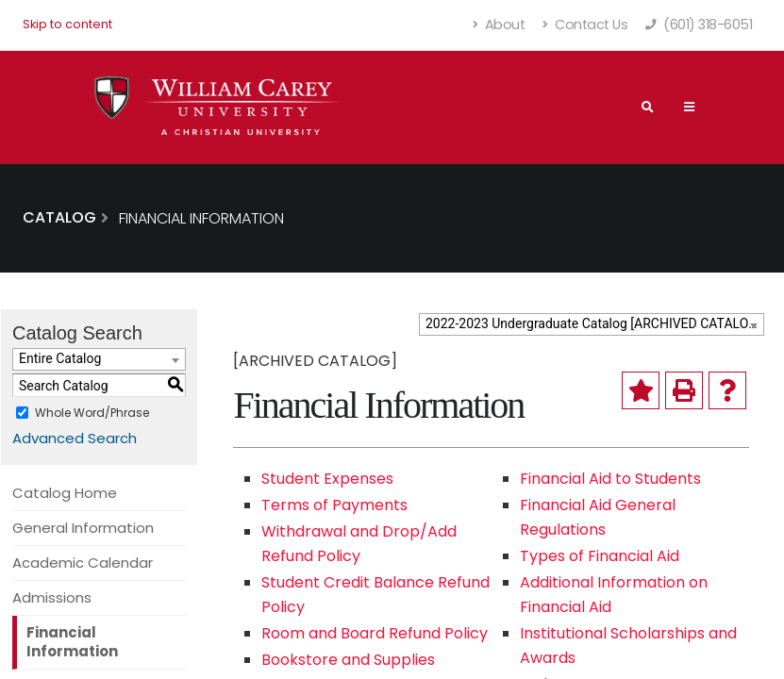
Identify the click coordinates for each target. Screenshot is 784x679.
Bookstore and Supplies (348, 660)
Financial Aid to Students (610, 479)
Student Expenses (327, 479)
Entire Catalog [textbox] (60, 358)
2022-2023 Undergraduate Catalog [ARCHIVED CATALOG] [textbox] (593, 323)
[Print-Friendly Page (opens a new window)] (684, 390)
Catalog (59, 217)
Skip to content (67, 24)
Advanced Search (75, 438)
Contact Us (585, 25)
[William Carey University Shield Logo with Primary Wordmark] (217, 107)
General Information (83, 528)
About (500, 25)
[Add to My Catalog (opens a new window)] (641, 390)
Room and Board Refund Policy (375, 633)
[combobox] (592, 324)
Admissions (52, 597)
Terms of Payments (334, 505)
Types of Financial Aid (600, 556)
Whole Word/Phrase (92, 413)
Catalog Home (65, 493)
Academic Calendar (83, 563)
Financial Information (72, 642)
